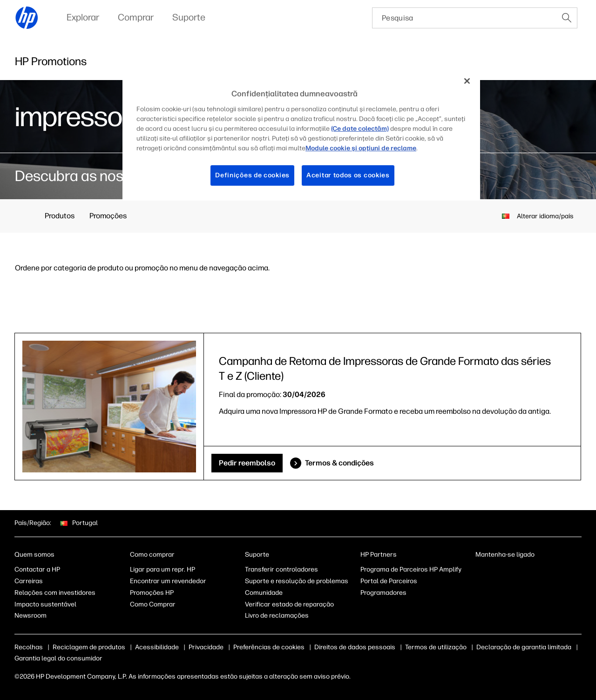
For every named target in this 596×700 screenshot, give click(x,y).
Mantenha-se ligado (505, 555)
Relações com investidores (55, 593)
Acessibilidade (157, 647)
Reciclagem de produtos (89, 647)
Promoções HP (152, 593)
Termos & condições (339, 463)
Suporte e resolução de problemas (297, 581)
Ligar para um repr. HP (163, 569)
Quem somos (34, 555)
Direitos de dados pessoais (355, 647)
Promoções (108, 216)
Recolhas (29, 647)
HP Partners (379, 555)
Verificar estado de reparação (289, 604)
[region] (301, 135)
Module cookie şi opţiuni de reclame (361, 148)
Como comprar (152, 555)
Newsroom (30, 616)
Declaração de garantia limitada (524, 647)
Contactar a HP (37, 569)
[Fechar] (467, 81)
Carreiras (29, 581)
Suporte (257, 555)
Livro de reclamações (277, 616)
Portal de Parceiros (389, 581)
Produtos (60, 216)
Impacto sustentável (45, 604)
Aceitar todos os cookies (348, 175)
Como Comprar (153, 604)
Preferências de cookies (269, 647)
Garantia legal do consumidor (58, 658)
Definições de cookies (252, 175)
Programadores (383, 593)
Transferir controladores (281, 569)
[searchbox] (464, 18)
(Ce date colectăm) (360, 129)
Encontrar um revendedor (168, 581)
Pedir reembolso (247, 463)
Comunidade (264, 593)
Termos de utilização (436, 647)
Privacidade (206, 647)
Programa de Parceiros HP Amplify (411, 569)
